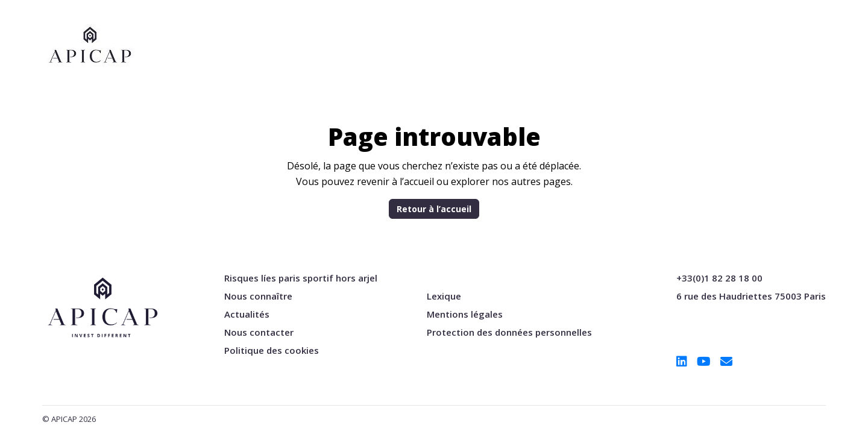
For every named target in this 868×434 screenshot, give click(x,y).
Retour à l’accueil (434, 209)
